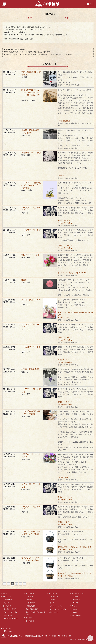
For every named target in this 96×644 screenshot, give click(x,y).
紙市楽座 (76, 597)
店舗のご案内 (7, 597)
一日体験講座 (31, 603)
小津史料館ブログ (77, 615)
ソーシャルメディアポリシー (59, 609)
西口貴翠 (61, 176)
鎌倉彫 (24, 280)
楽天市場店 (76, 600)
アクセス (7, 603)
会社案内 (53, 600)
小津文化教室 (30, 593)
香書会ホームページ (65, 220)
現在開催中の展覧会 (10, 609)
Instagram (75, 609)
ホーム (5, 593)
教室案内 (30, 600)
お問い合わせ (8, 631)
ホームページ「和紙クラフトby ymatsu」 (73, 273)
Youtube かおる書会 (65, 223)
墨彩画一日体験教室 (30, 369)
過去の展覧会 (8, 615)
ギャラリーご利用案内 (11, 618)
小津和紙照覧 (30, 621)
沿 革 (52, 603)
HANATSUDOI (63, 477)
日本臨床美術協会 (64, 121)
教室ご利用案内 (32, 606)
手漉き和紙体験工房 (32, 609)
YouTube (75, 612)
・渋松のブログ (63, 317)
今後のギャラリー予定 (11, 612)
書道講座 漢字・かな (31, 153)
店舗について (8, 600)
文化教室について (32, 597)
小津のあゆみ (30, 618)
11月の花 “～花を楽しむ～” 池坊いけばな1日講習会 (31, 185)
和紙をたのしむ (54, 612)
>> (25, 584)
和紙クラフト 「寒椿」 (31, 255)
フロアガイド (54, 597)
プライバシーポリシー (57, 606)
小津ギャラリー (8, 606)
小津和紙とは (53, 593)
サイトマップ (8, 629)
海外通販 (76, 603)
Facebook (75, 606)
